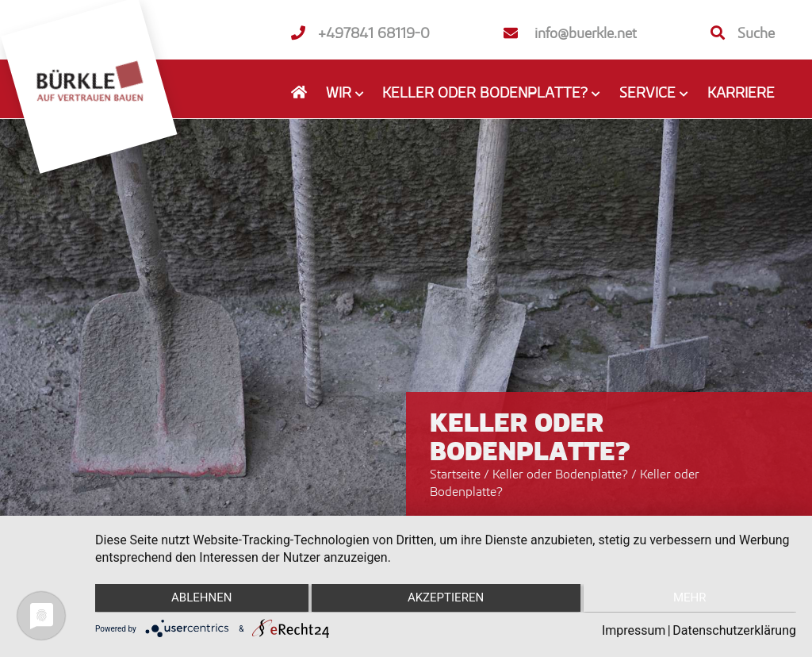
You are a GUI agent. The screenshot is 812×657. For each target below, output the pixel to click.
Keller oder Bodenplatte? (562, 474)
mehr (692, 599)
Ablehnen (199, 599)
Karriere (741, 92)
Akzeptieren (446, 599)
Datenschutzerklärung (734, 630)
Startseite (455, 474)
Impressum (634, 630)
